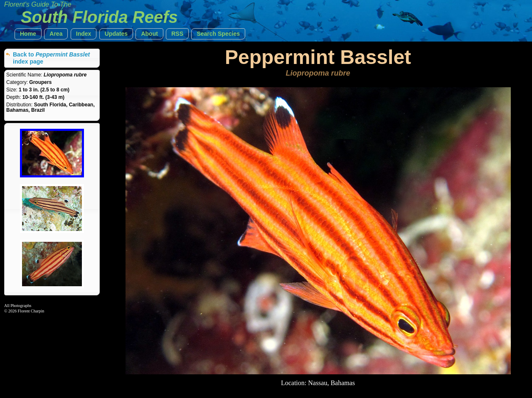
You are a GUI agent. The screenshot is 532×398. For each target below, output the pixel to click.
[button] (28, 34)
